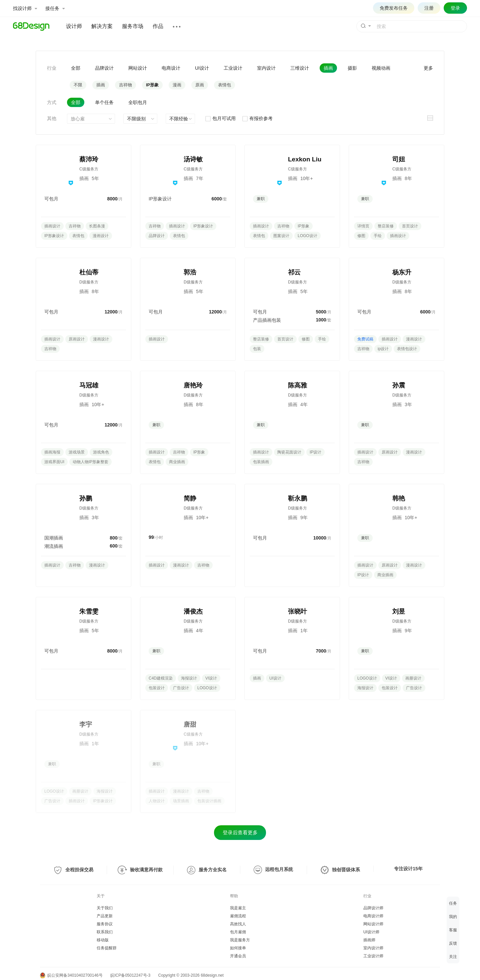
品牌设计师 (373, 908)
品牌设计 (104, 68)
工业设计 (233, 68)
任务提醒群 (107, 948)
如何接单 (238, 948)
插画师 (369, 940)
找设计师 (25, 8)
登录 (455, 8)
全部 (76, 68)
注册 (429, 8)
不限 (78, 85)
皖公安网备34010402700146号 (71, 975)
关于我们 (105, 908)
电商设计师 (373, 916)
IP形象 (152, 85)
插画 (328, 68)
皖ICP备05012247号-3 (130, 975)
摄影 (352, 68)
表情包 (224, 85)
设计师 (74, 26)
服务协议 (105, 924)
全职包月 (138, 102)
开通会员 (238, 956)
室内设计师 (373, 948)
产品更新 (105, 916)
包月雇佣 (238, 932)
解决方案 (102, 26)
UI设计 (202, 68)
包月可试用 (220, 118)
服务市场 (133, 26)
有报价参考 (257, 118)
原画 (200, 85)
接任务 (55, 8)
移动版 (103, 940)
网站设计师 (373, 924)
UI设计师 (371, 932)
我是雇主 (238, 908)
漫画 (177, 85)
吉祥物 (125, 85)
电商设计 (171, 68)
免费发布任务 (394, 8)
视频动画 (381, 68)
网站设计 (138, 68)
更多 (428, 68)
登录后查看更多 (240, 832)
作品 (158, 26)
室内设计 (266, 68)
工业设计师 (373, 956)
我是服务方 (240, 940)
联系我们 (105, 932)
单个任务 (104, 102)
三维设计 (300, 68)
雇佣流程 (238, 916)
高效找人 (238, 924)
